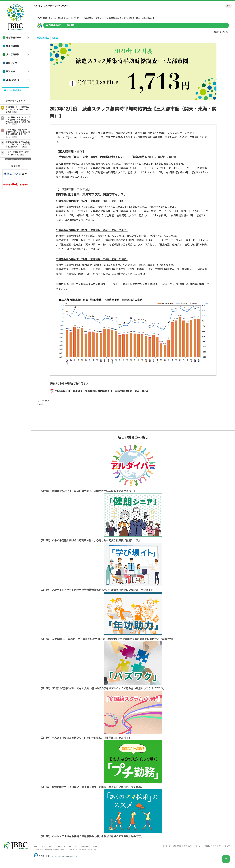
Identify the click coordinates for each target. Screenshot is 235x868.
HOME (39, 18)
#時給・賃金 (43, 38)
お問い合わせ (211, 846)
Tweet (40, 404)
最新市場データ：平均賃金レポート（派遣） (62, 18)
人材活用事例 (13, 55)
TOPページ (166, 846)
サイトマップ (224, 846)
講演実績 (11, 72)
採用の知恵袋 (13, 46)
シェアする (43, 401)
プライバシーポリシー (193, 846)
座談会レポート (14, 63)
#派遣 (55, 38)
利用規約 (177, 846)
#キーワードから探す (13, 90)
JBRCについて (13, 80)
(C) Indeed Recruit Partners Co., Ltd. (64, 856)
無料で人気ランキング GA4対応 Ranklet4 (17, 159)
